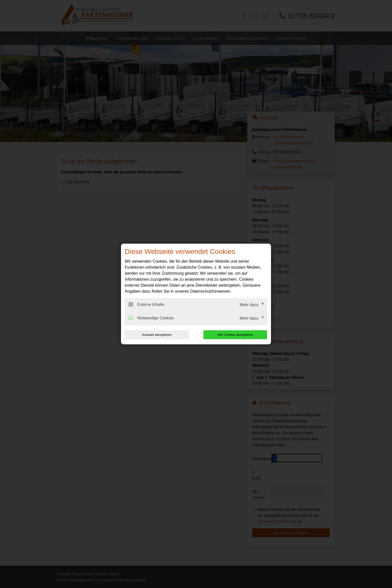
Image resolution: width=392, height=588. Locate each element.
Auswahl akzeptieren (157, 335)
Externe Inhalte (146, 304)
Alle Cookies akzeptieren (235, 335)
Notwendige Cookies (151, 318)
